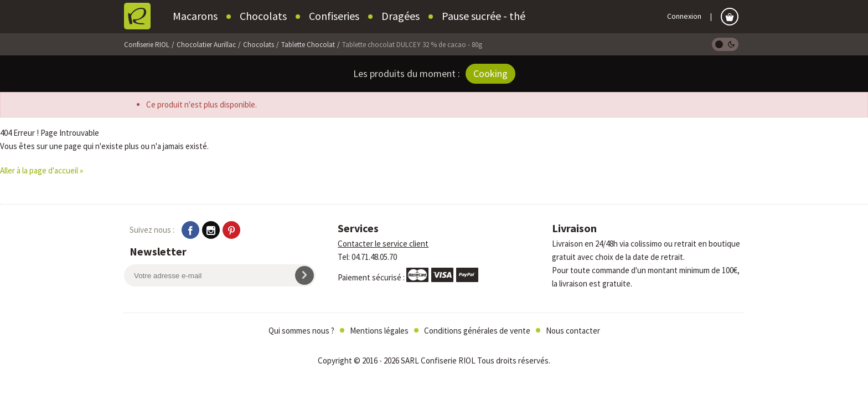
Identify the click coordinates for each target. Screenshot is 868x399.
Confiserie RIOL (147, 45)
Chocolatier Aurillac (206, 45)
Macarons (195, 16)
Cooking (490, 73)
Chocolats (263, 16)
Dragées (401, 16)
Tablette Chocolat (308, 45)
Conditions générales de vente (477, 331)
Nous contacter (573, 331)
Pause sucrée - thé (484, 16)
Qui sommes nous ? (301, 331)
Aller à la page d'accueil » (42, 170)
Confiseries (334, 16)
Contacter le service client (383, 244)
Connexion (684, 16)
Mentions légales (379, 331)
